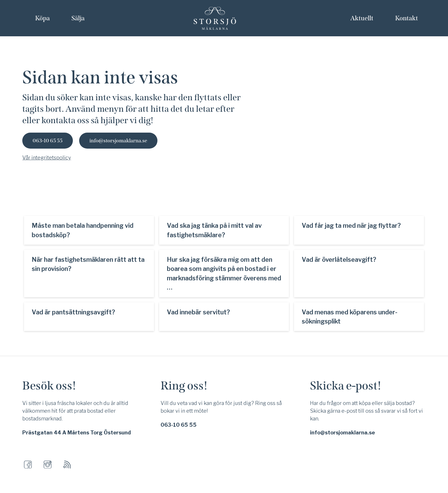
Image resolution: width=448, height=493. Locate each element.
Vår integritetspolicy (47, 158)
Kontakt (407, 18)
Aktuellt (362, 18)
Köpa (42, 18)
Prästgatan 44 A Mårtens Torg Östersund (77, 433)
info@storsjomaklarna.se (118, 141)
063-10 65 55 (48, 141)
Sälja (78, 18)
